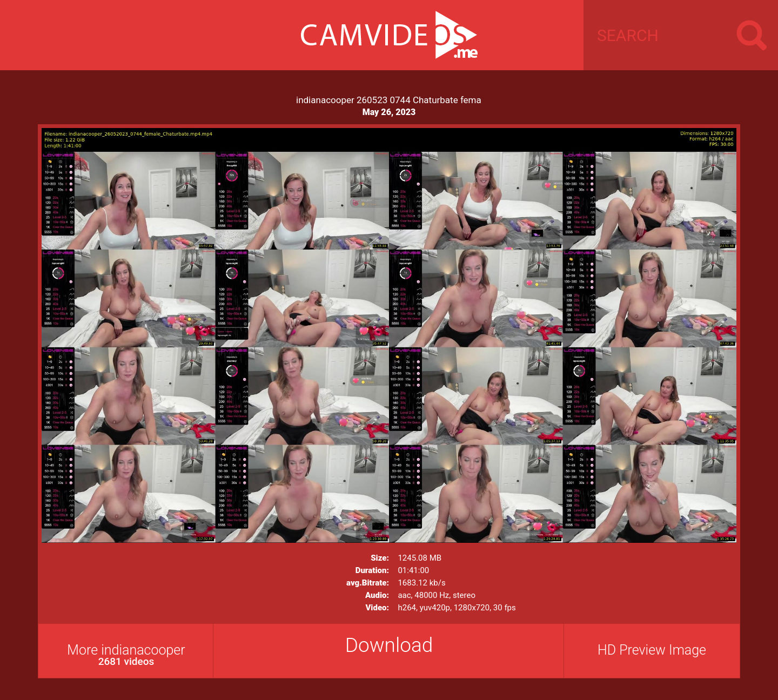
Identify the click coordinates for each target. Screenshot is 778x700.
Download (389, 645)
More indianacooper (126, 655)
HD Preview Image (652, 650)
